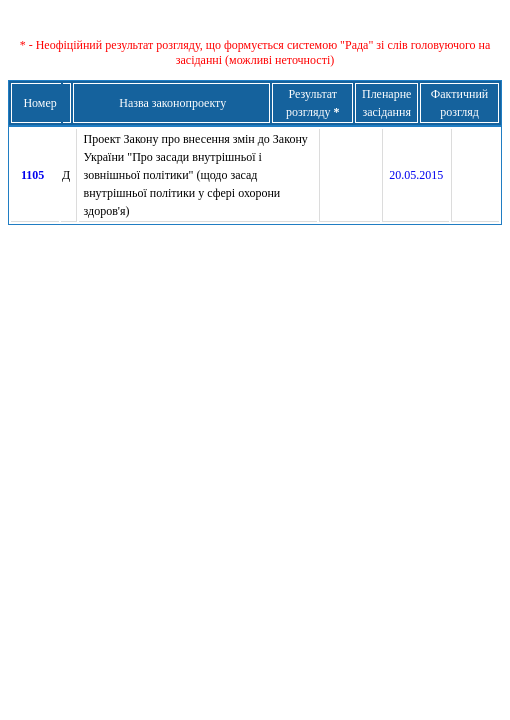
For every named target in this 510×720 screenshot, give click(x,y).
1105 (32, 175)
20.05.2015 (416, 175)
